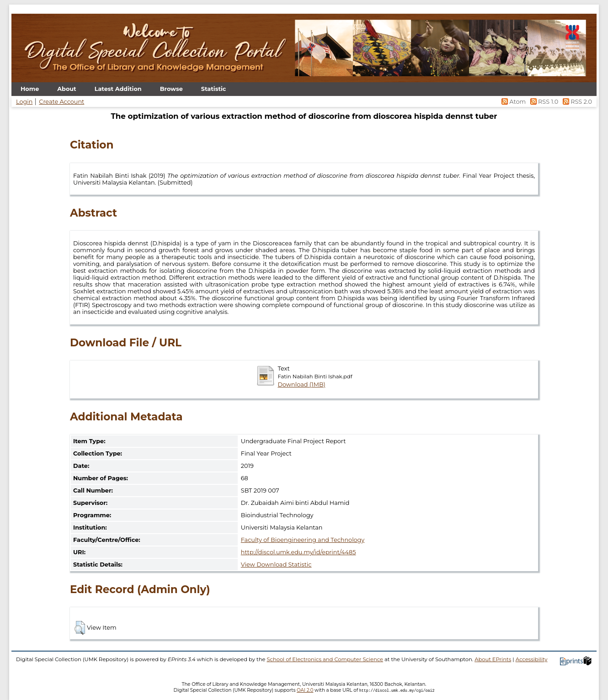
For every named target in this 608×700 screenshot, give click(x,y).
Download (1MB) (301, 384)
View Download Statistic (276, 565)
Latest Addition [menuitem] (118, 89)
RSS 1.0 (543, 102)
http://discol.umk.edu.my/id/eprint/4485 (299, 552)
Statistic (214, 89)
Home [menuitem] (30, 89)
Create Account (61, 102)
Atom (513, 102)
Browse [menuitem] (171, 89)
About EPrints (493, 659)
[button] (80, 628)
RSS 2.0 (576, 102)
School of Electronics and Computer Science (325, 659)
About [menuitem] (67, 89)
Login (24, 102)
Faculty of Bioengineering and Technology (303, 540)
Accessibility (532, 659)
